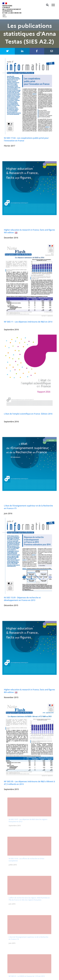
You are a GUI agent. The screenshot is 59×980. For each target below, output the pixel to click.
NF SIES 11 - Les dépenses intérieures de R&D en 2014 (28, 322)
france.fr (31, 974)
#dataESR (29, 871)
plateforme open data (30, 896)
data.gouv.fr (16, 974)
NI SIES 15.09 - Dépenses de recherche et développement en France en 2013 (22, 599)
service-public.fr (39, 967)
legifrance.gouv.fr (17, 971)
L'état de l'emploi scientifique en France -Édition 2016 (28, 414)
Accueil (29, 844)
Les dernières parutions (29, 848)
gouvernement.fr (40, 971)
